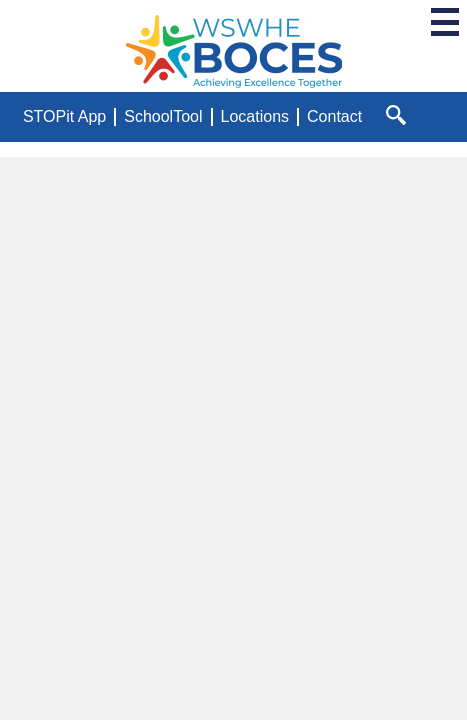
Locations (255, 116)
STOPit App (64, 116)
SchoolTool (163, 116)
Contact (334, 116)
